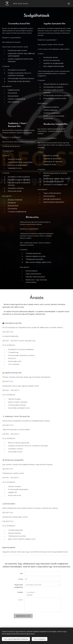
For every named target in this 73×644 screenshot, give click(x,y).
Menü (69, 4)
